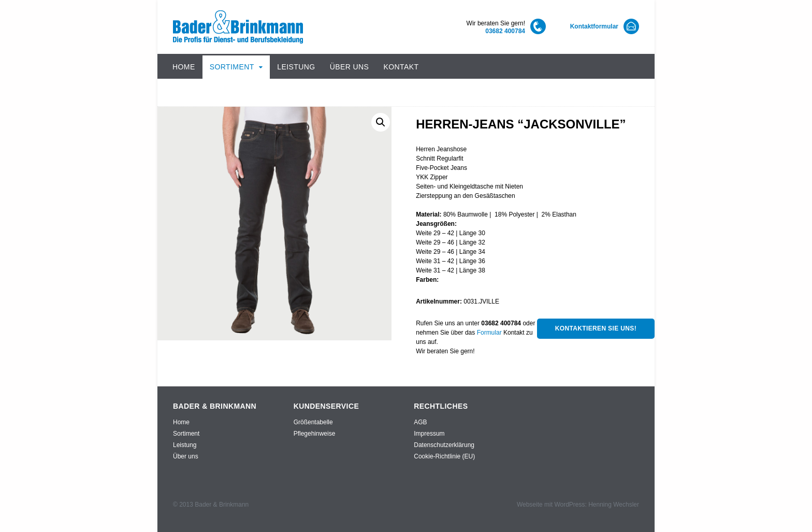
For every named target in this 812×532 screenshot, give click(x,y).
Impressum (429, 434)
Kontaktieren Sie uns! (596, 328)
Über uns (350, 67)
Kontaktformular (594, 26)
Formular (489, 333)
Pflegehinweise (315, 434)
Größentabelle (313, 422)
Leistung (296, 67)
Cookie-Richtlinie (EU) (444, 456)
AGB (420, 422)
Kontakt (401, 67)
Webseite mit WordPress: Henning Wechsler (578, 505)
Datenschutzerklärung (444, 445)
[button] (381, 122)
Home (184, 67)
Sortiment (232, 67)
